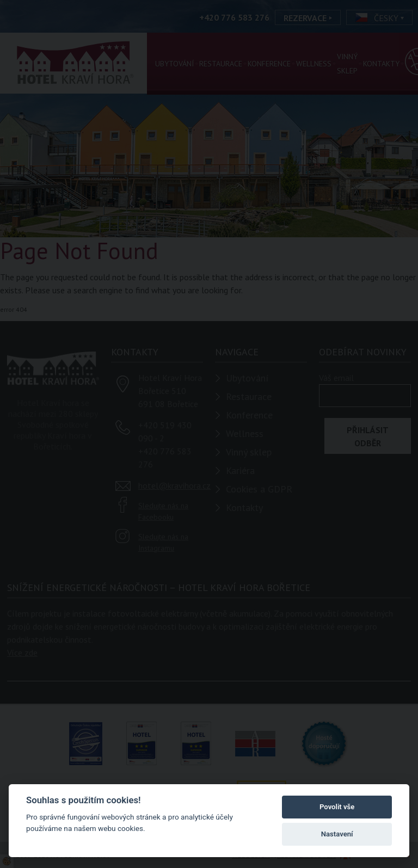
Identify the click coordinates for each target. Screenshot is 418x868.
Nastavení (337, 834)
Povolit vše (337, 807)
